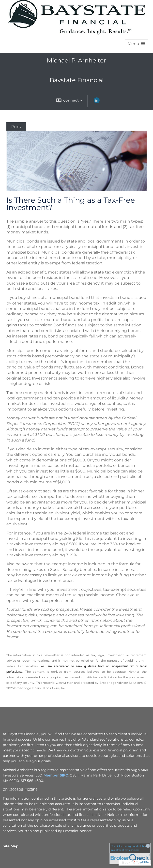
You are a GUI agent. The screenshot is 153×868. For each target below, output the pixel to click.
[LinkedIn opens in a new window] (97, 102)
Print (16, 126)
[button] (137, 44)
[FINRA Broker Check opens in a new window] (130, 854)
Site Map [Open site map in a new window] (11, 846)
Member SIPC (56, 775)
